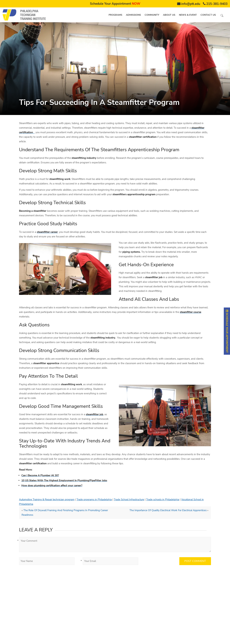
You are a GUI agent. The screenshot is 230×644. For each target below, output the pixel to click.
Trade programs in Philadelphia (94, 500)
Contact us (208, 15)
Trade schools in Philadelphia (163, 500)
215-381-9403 (217, 4)
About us (169, 15)
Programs (115, 15)
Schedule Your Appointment (115, 4)
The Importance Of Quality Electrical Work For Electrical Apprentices (168, 510)
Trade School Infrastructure (129, 500)
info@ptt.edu (191, 4)
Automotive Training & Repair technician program (47, 500)
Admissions (133, 15)
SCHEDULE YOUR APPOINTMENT (227, 331)
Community (152, 15)
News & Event (188, 15)
